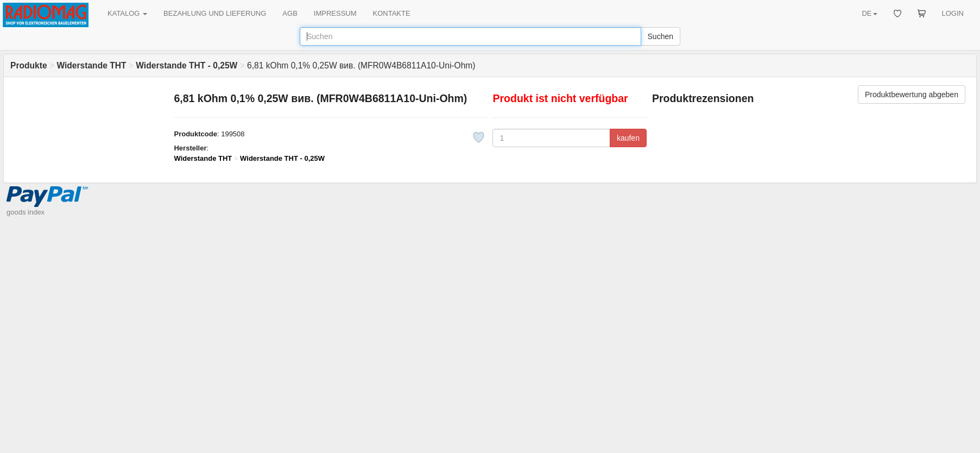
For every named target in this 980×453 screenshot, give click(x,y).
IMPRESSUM (335, 13)
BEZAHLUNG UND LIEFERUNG (215, 13)
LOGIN (953, 13)
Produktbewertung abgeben (912, 95)
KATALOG (127, 13)
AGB (290, 13)
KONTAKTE (392, 13)
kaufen (628, 138)
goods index (26, 212)
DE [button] (869, 13)
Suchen (660, 36)
